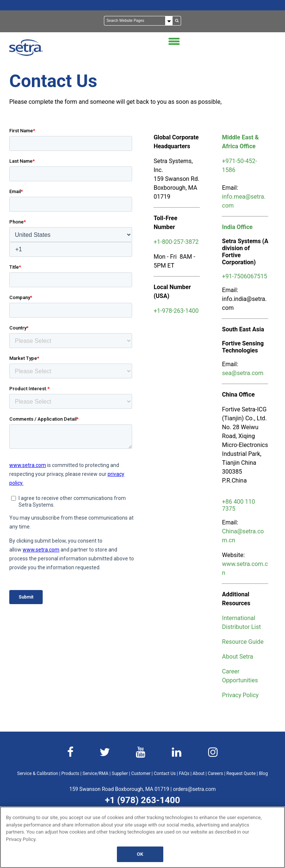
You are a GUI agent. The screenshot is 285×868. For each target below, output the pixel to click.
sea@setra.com (243, 373)
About (199, 773)
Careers (215, 773)
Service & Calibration (37, 773)
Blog (263, 773)
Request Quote (241, 773)
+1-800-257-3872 (176, 242)
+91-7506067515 (244, 276)
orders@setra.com (194, 789)
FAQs (184, 773)
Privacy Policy (240, 695)
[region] (142, 837)
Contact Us (165, 773)
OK (140, 854)
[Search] (138, 21)
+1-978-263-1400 (176, 311)
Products (70, 773)
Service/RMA (95, 773)
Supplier (120, 773)
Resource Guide (243, 642)
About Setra (237, 657)
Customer (141, 773)
